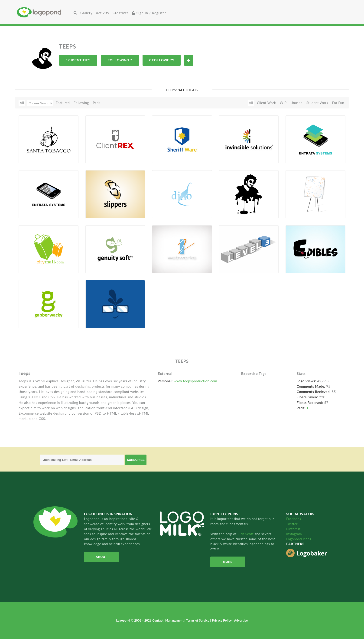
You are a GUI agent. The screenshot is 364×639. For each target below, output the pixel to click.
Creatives (121, 13)
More (228, 562)
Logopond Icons (299, 539)
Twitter (292, 524)
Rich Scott (246, 534)
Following (81, 103)
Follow (189, 60)
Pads (97, 103)
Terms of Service (198, 621)
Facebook (294, 519)
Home (44, 12)
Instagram (294, 534)
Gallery (86, 13)
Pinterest (293, 529)
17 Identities (78, 60)
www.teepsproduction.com (195, 381)
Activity (103, 13)
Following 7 (120, 60)
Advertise (241, 621)
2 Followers (162, 60)
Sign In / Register (149, 13)
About (101, 557)
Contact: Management (169, 621)
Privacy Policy (222, 621)
